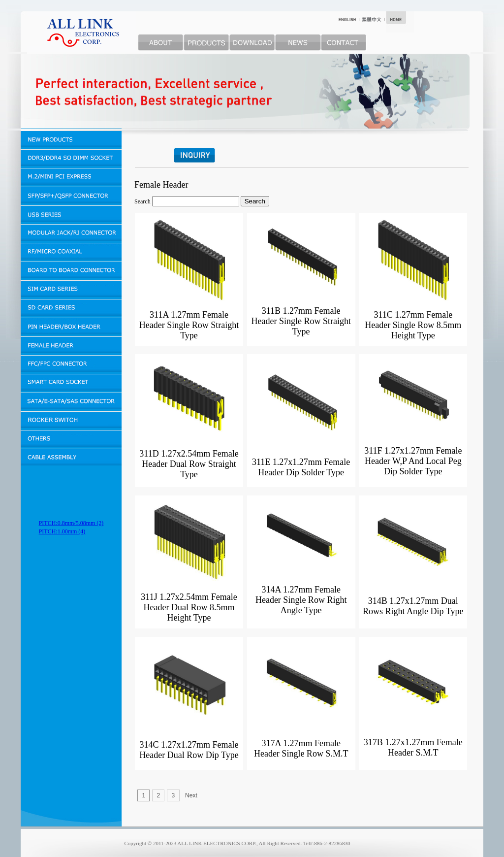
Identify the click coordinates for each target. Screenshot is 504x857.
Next (191, 795)
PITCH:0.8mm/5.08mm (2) (71, 523)
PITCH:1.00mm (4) (62, 531)
